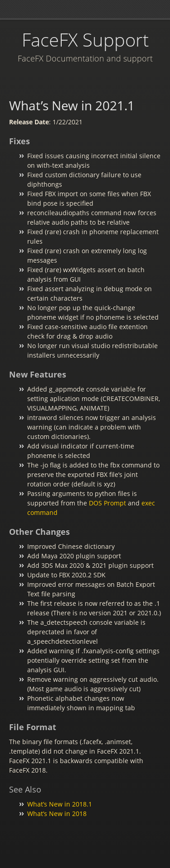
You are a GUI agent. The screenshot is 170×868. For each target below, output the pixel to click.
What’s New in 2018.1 (60, 804)
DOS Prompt (107, 503)
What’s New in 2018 (57, 814)
